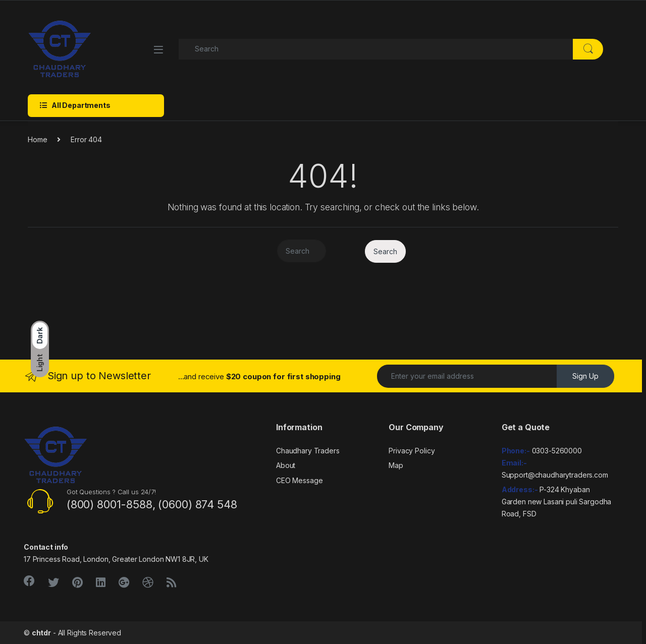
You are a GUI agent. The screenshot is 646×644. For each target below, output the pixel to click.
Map (396, 465)
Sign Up (585, 376)
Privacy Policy (412, 451)
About (286, 465)
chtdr (41, 633)
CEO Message (299, 480)
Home (37, 139)
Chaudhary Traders (308, 451)
